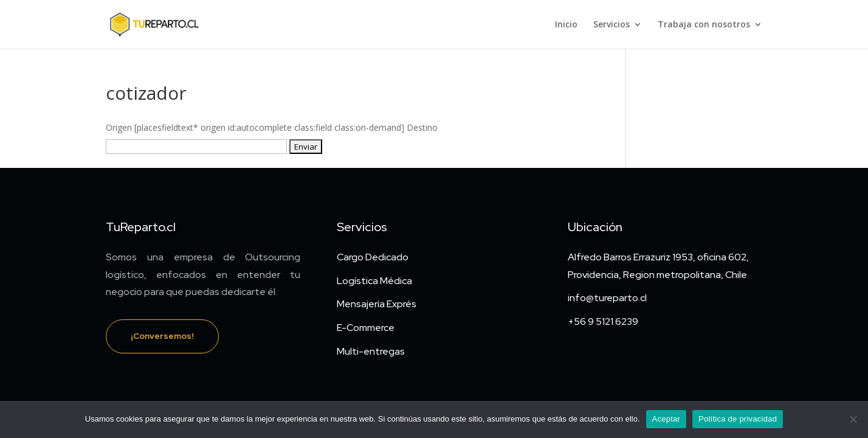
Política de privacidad (738, 419)
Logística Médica (374, 281)
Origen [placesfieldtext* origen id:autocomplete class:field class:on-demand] (256, 127)
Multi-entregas (371, 351)
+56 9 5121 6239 (603, 322)
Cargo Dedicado (373, 257)
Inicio (566, 25)
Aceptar (666, 419)
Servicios (611, 25)
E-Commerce (366, 328)
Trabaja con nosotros (704, 25)
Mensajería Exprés (377, 304)
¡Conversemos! (162, 336)
